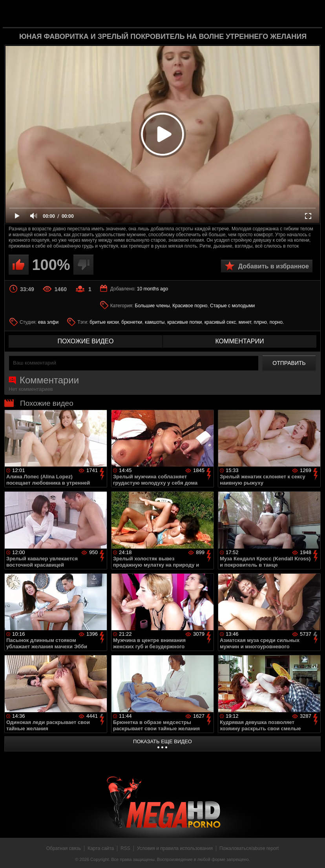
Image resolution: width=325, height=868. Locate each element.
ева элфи (48, 322)
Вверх (313, 853)
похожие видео (86, 341)
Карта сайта (101, 848)
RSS (125, 848)
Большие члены (152, 306)
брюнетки (132, 322)
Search (310, 14)
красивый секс (220, 322)
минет (245, 322)
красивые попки (184, 322)
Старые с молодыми (232, 306)
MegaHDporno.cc (175, 13)
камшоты (155, 322)
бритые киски (104, 322)
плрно (260, 322)
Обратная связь (64, 848)
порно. (277, 322)
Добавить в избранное (274, 266)
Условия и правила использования (175, 848)
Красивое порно (190, 306)
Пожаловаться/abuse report (249, 848)
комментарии (239, 341)
